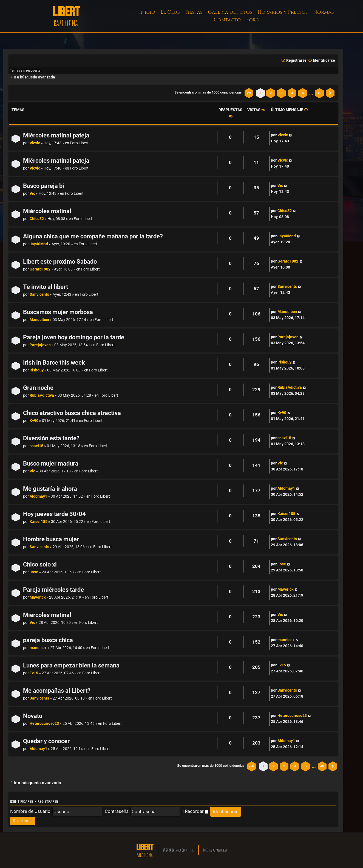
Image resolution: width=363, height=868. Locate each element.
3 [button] (281, 93)
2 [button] (271, 93)
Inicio (147, 12)
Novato (33, 716)
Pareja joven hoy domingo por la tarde (74, 337)
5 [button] (303, 93)
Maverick (38, 597)
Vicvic (35, 143)
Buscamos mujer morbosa (58, 312)
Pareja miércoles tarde (53, 590)
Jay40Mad (39, 244)
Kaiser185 (39, 522)
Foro (253, 20)
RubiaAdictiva (42, 395)
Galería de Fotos (230, 12)
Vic (32, 194)
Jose (34, 572)
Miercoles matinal (47, 615)
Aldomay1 (38, 496)
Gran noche (38, 388)
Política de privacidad (215, 850)
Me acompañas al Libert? (57, 691)
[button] (249, 93)
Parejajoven (40, 345)
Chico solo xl (40, 564)
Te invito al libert (46, 287)
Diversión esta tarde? (51, 438)
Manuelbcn (39, 320)
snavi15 (36, 446)
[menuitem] (321, 61)
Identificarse (22, 802)
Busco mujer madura (51, 463)
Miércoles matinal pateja (56, 135)
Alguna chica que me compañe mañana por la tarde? (93, 236)
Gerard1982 (40, 269)
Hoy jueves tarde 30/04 (54, 514)
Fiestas (194, 12)
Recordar (197, 811)
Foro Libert (79, 143)
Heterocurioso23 (44, 724)
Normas (323, 12)
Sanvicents (39, 294)
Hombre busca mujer (51, 539)
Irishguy (37, 370)
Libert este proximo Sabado (60, 262)
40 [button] (319, 93)
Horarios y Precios (283, 12)
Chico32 (37, 219)
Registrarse (48, 802)
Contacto (227, 20)
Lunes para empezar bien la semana (71, 665)
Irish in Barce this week (54, 363)
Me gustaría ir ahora (50, 489)
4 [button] (292, 93)
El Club (170, 12)
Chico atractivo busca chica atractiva (72, 413)
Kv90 (34, 421)
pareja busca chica (48, 640)
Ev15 (34, 673)
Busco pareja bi (44, 186)
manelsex (38, 648)
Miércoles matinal (47, 211)
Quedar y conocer (46, 741)
